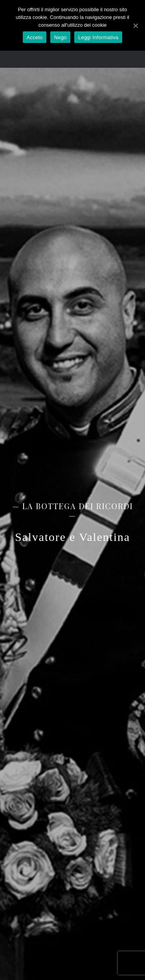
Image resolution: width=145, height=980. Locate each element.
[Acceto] (135, 26)
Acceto (35, 37)
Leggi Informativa (98, 37)
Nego (60, 37)
